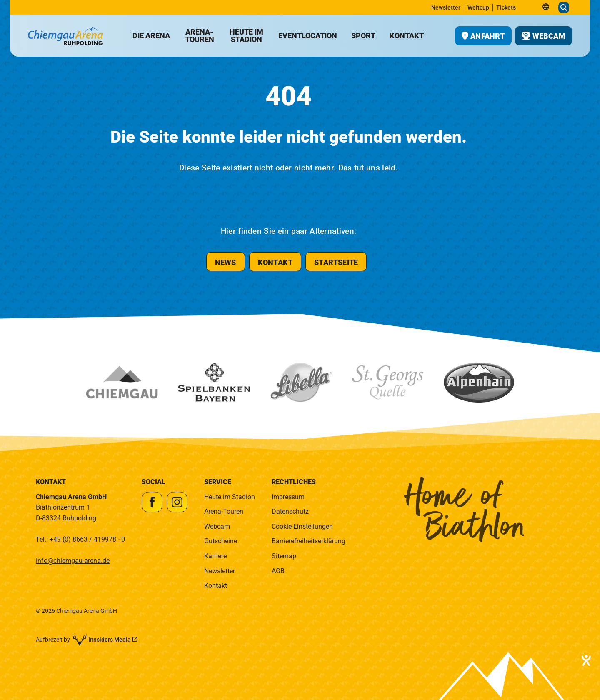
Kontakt (216, 586)
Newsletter (220, 571)
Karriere (215, 556)
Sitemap (284, 556)
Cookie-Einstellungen (302, 526)
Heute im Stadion (230, 497)
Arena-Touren (224, 511)
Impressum (288, 497)
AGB (278, 571)
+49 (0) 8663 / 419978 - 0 (87, 539)
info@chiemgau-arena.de (73, 561)
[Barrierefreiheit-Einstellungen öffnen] (585, 660)
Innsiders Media (110, 640)
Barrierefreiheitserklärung (309, 541)
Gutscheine (221, 541)
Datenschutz (290, 511)
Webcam (217, 526)
